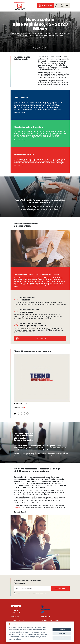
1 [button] (35, 48)
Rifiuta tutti (62, 634)
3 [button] (42, 48)
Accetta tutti (62, 629)
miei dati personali (41, 593)
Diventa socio (47, 6)
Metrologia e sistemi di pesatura (28, 127)
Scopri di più (18, 112)
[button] (15, 414)
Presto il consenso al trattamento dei (31, 593)
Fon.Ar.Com (18, 507)
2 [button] (38, 48)
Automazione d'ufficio (24, 155)
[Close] (69, 625)
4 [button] (45, 48)
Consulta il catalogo (21, 512)
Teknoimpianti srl (21, 403)
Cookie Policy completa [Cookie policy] (15, 640)
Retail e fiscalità (21, 98)
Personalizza (12, 636)
